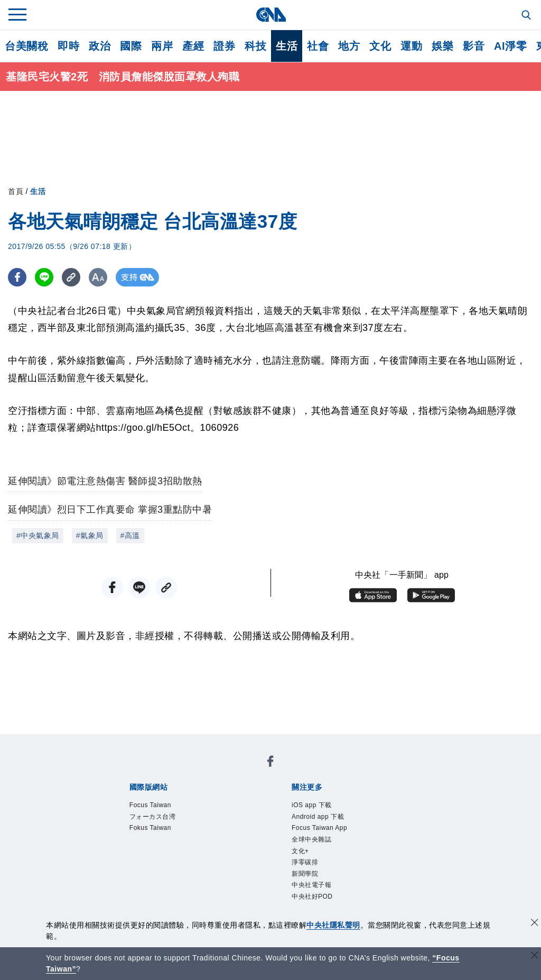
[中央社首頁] (271, 15)
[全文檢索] (527, 16)
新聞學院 (305, 874)
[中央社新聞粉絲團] (270, 763)
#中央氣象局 (38, 535)
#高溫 (130, 535)
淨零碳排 (305, 862)
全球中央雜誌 (311, 839)
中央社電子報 (311, 885)
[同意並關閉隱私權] (535, 924)
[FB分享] (17, 277)
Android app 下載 (318, 817)
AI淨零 (510, 46)
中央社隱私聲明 (333, 925)
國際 (131, 46)
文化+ (300, 851)
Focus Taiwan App (319, 828)
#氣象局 (90, 535)
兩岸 (162, 46)
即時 (68, 46)
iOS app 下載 (312, 805)
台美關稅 (26, 46)
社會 (318, 46)
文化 (380, 46)
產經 (193, 46)
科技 (255, 46)
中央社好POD (312, 896)
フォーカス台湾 (153, 817)
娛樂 (442, 46)
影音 (474, 46)
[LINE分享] (44, 277)
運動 (411, 46)
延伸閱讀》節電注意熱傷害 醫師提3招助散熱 (105, 481)
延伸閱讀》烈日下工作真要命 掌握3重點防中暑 (110, 510)
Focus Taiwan (150, 805)
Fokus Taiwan (150, 828)
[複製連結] (71, 277)
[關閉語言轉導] (535, 956)
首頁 (16, 191)
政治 (100, 46)
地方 (349, 46)
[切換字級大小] (98, 277)
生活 (287, 46)
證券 (224, 46)
